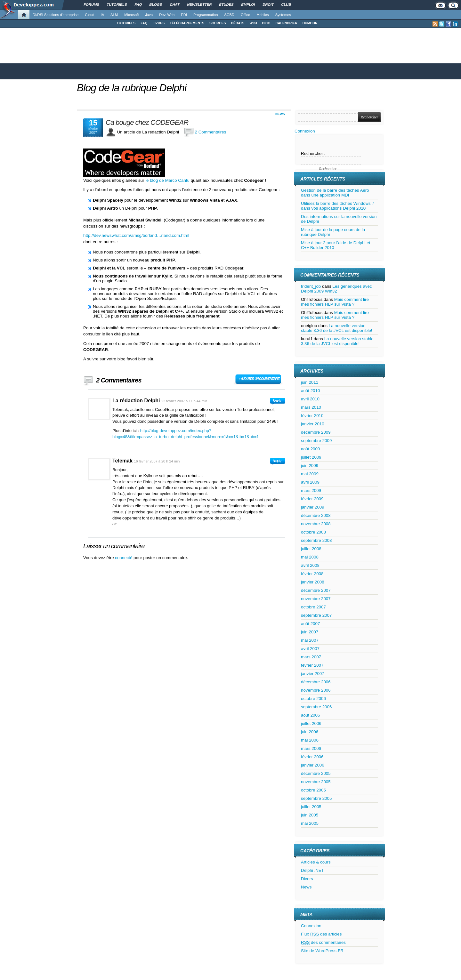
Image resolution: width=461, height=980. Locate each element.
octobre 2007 (313, 607)
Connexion (305, 131)
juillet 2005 (311, 807)
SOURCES (218, 23)
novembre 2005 (316, 782)
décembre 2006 (316, 682)
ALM (114, 15)
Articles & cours (316, 862)
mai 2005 (310, 823)
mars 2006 (311, 748)
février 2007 (312, 665)
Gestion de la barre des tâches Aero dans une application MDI (335, 193)
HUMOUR (310, 23)
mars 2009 (311, 490)
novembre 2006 (316, 690)
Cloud (89, 15)
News (280, 114)
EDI (184, 15)
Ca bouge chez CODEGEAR (147, 123)
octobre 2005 (313, 790)
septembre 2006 (316, 707)
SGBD (229, 15)
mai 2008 (310, 557)
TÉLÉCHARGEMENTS (187, 23)
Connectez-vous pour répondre (278, 401)
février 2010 (312, 416)
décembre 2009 (316, 432)
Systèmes (283, 15)
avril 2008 (310, 565)
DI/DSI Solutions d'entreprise (56, 15)
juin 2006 (310, 732)
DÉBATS (238, 23)
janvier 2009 (313, 507)
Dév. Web (167, 15)
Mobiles (263, 15)
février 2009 (312, 499)
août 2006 (310, 715)
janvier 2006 (313, 765)
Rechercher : (313, 153)
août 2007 (310, 624)
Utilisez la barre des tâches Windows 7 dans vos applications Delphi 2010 (338, 206)
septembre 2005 (316, 798)
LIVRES (159, 23)
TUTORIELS (126, 23)
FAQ (144, 23)
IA (103, 15)
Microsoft (131, 15)
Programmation (206, 15)
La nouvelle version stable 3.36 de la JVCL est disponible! (337, 328)
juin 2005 (310, 815)
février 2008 (312, 574)
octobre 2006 (313, 699)
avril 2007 (310, 649)
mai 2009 (310, 474)
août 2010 (310, 391)
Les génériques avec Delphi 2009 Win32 (336, 289)
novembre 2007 (316, 599)
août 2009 (310, 449)
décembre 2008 (316, 515)
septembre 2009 (316, 441)
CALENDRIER (287, 23)
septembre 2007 (316, 615)
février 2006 (312, 757)
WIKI (253, 23)
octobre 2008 (313, 532)
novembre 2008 (316, 524)
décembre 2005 (316, 773)
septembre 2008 (316, 540)
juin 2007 (310, 632)
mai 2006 (310, 740)
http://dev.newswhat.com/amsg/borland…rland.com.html (136, 235)
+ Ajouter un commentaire (259, 379)
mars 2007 (311, 657)
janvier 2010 (313, 424)
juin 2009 (310, 466)
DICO (266, 23)
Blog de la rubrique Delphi (132, 88)
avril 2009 (310, 482)
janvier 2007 (313, 674)
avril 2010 (310, 399)
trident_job (311, 286)
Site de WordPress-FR (322, 951)
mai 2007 (310, 640)
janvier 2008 (313, 582)
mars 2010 (311, 407)
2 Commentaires (211, 132)
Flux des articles (321, 934)
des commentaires (323, 942)
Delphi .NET (312, 870)
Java (149, 15)
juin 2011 (310, 382)
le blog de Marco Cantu (167, 180)
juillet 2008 (311, 549)
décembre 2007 (316, 590)
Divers (307, 879)
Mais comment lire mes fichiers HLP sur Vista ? (335, 302)
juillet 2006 (311, 723)
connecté (124, 558)
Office (245, 15)
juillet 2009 (311, 457)
